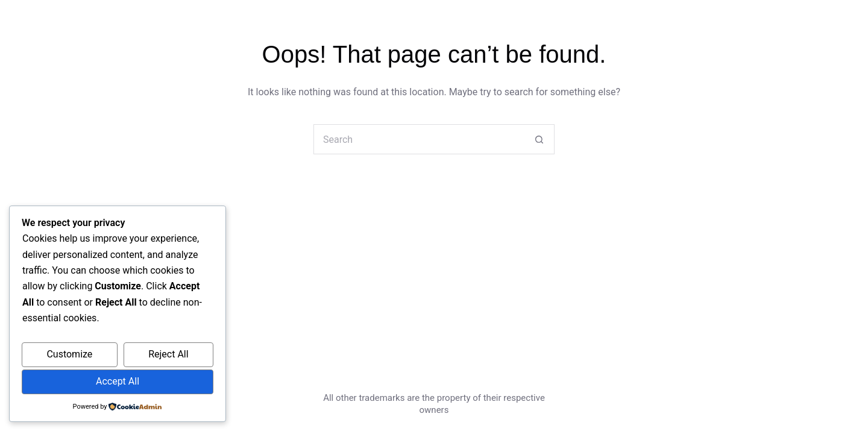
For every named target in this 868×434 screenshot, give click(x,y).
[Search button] (539, 139)
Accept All (118, 381)
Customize (69, 354)
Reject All (168, 354)
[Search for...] (419, 139)
